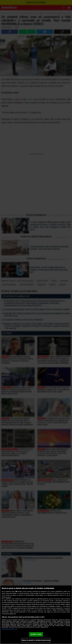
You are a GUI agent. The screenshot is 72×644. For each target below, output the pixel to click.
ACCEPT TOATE (36, 634)
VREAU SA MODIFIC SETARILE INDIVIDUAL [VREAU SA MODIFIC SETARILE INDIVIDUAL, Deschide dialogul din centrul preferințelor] (36, 640)
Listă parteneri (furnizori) (9, 629)
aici (61, 606)
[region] (36, 615)
